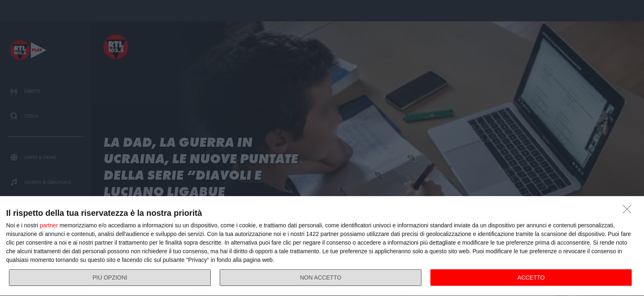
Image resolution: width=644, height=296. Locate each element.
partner (49, 225)
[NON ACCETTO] (629, 211)
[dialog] (322, 246)
